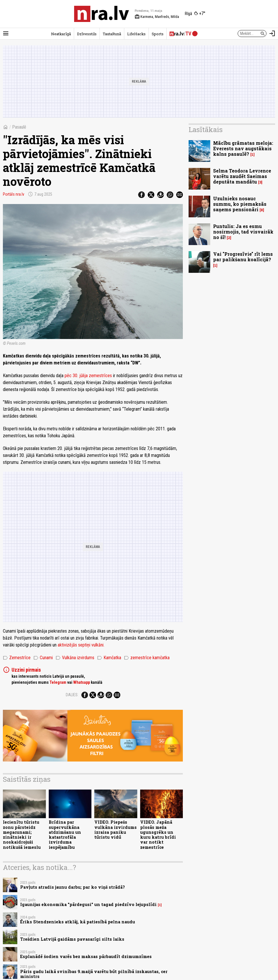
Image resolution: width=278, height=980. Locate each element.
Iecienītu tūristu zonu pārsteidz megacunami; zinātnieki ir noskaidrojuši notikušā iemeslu (22, 834)
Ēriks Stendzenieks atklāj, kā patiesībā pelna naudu (78, 922)
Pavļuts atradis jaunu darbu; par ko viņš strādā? (73, 887)
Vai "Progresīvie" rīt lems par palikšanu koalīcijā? (243, 257)
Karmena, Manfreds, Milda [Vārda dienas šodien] (157, 17)
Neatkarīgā (61, 34)
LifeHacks (136, 34)
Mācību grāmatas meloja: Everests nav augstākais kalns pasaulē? (243, 148)
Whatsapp (82, 682)
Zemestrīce (17, 658)
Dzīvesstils (87, 34)
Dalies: (72, 695)
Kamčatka (109, 658)
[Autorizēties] (272, 34)
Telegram (58, 682)
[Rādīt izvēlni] (6, 34)
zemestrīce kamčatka (147, 658)
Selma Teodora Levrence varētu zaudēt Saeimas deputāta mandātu (242, 176)
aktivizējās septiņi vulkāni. (81, 645)
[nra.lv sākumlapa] (102, 14)
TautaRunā (112, 34)
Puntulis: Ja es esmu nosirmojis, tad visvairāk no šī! (243, 232)
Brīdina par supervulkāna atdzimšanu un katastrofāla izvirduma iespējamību (65, 834)
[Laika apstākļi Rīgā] (195, 14)
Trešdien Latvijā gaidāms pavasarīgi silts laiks (72, 939)
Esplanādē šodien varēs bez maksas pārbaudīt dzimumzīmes (86, 956)
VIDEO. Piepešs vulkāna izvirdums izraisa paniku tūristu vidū (115, 830)
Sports (158, 34)
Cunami (43, 658)
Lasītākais (206, 129)
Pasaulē (19, 127)
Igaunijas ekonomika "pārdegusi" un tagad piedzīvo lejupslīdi (88, 904)
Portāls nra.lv (14, 194)
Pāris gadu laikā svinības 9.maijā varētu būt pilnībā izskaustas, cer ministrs (94, 974)
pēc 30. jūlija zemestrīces (88, 376)
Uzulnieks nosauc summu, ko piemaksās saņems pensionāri (240, 204)
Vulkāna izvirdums (75, 658)
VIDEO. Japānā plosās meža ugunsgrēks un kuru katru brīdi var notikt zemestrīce (158, 834)
